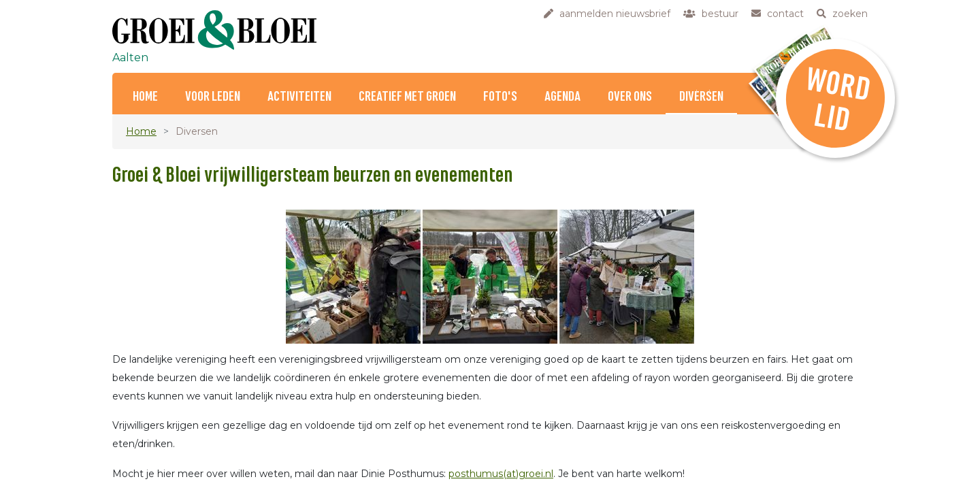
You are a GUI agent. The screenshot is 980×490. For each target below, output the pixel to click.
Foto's (500, 97)
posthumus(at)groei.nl (501, 474)
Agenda (562, 97)
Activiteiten (299, 97)
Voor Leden (213, 97)
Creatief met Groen (407, 97)
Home (145, 97)
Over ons (630, 97)
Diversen (701, 97)
